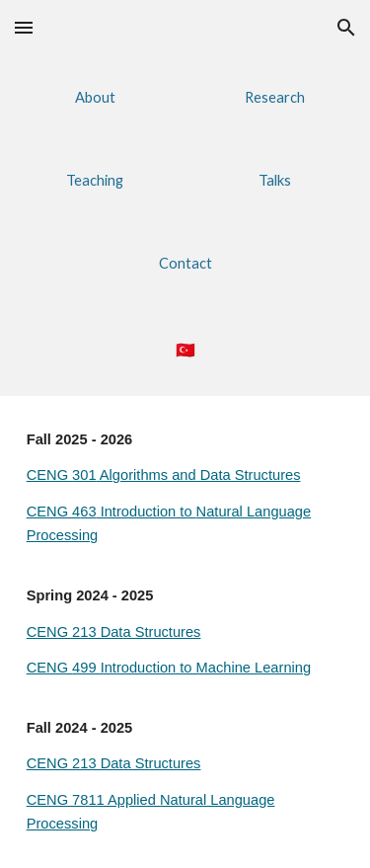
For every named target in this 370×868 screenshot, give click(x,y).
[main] (185, 350)
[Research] (275, 97)
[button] (24, 27)
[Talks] (275, 180)
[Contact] (185, 263)
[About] (95, 97)
